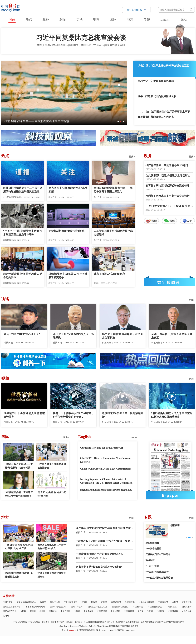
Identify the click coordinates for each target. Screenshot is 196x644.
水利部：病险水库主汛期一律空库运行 (167, 196)
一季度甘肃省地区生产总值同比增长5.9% (99, 554)
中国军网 (161, 611)
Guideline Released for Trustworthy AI (102, 448)
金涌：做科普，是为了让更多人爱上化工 (172, 336)
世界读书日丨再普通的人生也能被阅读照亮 (24, 415)
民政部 (94, 602)
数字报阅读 (169, 282)
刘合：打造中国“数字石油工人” (22, 334)
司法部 (104, 602)
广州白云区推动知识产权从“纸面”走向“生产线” (19, 547)
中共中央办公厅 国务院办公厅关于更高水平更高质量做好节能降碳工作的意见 (164, 114)
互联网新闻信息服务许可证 (127, 622)
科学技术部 (55, 602)
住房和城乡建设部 (146, 602)
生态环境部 (130, 602)
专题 (147, 19)
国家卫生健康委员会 (12, 607)
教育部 (43, 602)
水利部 (175, 602)
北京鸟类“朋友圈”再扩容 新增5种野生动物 (19, 575)
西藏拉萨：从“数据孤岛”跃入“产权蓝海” (99, 567)
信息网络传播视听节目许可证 (153, 622)
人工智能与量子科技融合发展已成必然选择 (113, 233)
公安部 (84, 602)
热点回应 (150, 560)
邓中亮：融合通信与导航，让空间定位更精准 (123, 336)
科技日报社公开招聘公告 (104, 622)
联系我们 (70, 622)
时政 (12, 19)
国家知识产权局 (10, 611)
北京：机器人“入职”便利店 (109, 274)
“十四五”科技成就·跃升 (157, 572)
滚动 (184, 19)
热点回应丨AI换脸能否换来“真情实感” (68, 190)
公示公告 (79, 622)
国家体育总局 (77, 607)
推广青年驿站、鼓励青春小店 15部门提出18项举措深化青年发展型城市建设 (169, 166)
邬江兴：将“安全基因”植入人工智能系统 (73, 336)
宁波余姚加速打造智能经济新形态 (52, 575)
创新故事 (175, 526)
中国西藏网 (129, 611)
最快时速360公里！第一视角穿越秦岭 (123, 415)
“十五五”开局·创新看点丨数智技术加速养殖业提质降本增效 (23, 233)
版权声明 (180, 622)
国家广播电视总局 (58, 607)
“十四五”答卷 (152, 566)
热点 (29, 19)
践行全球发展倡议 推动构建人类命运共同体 (23, 276)
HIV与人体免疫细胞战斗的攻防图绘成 (52, 466)
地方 (130, 19)
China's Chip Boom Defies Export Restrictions (106, 469)
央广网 (141, 611)
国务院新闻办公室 (120, 607)
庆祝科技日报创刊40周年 (158, 554)
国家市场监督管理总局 (35, 607)
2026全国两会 (152, 543)
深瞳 (63, 19)
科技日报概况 (34, 622)
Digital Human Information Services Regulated (106, 490)
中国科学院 (138, 607)
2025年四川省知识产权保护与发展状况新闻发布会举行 (105, 528)
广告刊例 (88, 622)
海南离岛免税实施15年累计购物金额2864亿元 (52, 547)
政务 (46, 19)
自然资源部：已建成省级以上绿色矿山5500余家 (169, 176)
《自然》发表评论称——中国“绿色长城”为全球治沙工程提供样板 (19, 466)
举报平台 (171, 622)
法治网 (6, 616)
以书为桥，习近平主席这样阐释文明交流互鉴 (163, 66)
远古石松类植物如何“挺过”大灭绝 (52, 494)
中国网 (42, 611)
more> (134, 437)
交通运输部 (163, 602)
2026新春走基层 (153, 549)
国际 (113, 19)
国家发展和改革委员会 (26, 602)
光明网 (150, 611)
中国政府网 (8, 602)
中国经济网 (102, 611)
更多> (132, 157)
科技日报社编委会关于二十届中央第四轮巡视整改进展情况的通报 (23, 190)
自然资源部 (116, 602)
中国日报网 (65, 611)
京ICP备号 (70, 630)
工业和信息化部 (71, 602)
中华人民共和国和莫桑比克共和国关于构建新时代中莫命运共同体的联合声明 (81, 45)
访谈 (79, 19)
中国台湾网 (115, 611)
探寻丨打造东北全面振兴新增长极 (157, 96)
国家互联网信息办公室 (98, 607)
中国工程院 (172, 607)
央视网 (77, 611)
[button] (118, 121)
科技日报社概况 (20, 622)
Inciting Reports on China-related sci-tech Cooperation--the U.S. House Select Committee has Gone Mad (106, 481)
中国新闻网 (173, 611)
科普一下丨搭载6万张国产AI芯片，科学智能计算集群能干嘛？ (73, 415)
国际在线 (53, 611)
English (165, 19)
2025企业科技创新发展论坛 (159, 578)
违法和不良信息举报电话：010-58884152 (97, 630)
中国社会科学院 (155, 607)
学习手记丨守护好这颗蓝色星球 (156, 81)
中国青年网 (88, 611)
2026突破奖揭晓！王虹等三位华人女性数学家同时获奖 (19, 494)
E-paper (171, 495)
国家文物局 (187, 607)
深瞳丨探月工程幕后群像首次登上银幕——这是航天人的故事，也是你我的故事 (55, 121)
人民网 (23, 611)
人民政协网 (187, 611)
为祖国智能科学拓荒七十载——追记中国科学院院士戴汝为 (113, 190)
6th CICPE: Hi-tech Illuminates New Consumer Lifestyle (107, 460)
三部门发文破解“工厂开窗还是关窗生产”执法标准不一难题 (169, 206)
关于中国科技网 (58, 622)
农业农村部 (187, 602)
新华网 (33, 611)
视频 (96, 19)
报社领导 (45, 622)
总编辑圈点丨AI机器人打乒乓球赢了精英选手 (68, 276)
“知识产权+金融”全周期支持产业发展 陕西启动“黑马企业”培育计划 (105, 541)
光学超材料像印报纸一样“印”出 (67, 231)
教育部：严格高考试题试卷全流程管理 (167, 186)
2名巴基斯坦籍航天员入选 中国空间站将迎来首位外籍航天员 (172, 415)
